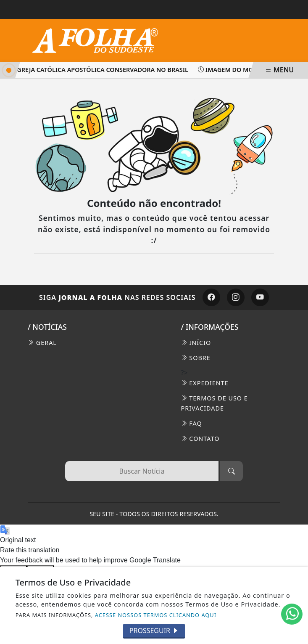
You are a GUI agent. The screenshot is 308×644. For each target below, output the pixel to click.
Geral (42, 343)
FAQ (192, 423)
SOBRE (196, 358)
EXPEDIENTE (205, 383)
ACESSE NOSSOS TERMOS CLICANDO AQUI (156, 615)
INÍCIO (196, 343)
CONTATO (200, 439)
